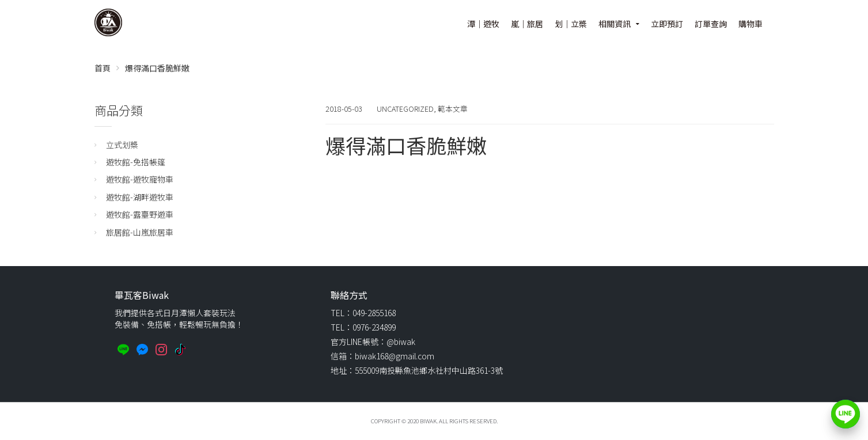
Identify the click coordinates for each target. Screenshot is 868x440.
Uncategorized (405, 109)
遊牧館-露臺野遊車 (140, 214)
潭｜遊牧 (483, 24)
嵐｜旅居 (527, 24)
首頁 (103, 68)
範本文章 (453, 109)
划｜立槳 (571, 24)
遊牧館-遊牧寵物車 (140, 179)
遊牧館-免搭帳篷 (136, 162)
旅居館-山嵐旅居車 (140, 232)
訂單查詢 (711, 24)
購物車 (751, 24)
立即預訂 (667, 24)
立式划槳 (122, 145)
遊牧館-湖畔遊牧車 (140, 197)
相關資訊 (615, 24)
